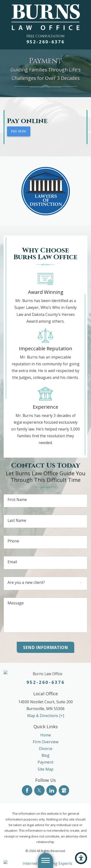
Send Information (45, 647)
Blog (45, 755)
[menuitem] (45, 735)
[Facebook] (27, 790)
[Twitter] (39, 790)
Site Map (45, 769)
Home (46, 735)
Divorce (46, 749)
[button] (81, 858)
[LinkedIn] (52, 790)
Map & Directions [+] (46, 716)
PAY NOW (19, 131)
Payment (45, 762)
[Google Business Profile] (64, 790)
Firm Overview (46, 742)
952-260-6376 (46, 42)
